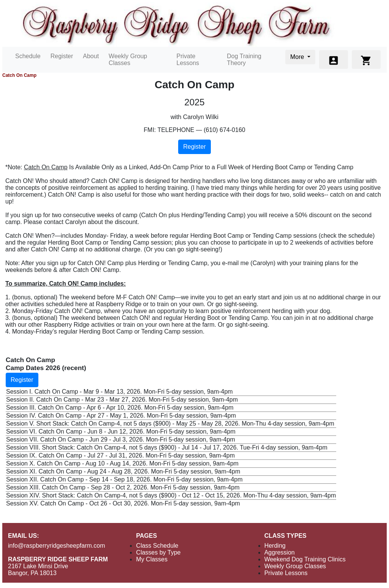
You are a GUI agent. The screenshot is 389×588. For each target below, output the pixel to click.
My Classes (152, 559)
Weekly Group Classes (128, 60)
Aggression (280, 552)
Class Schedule (157, 546)
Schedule (28, 56)
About (91, 56)
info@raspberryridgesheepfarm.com (56, 546)
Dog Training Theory (244, 60)
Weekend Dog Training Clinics (305, 559)
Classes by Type (158, 552)
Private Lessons (188, 60)
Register (62, 56)
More (298, 57)
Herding (275, 546)
